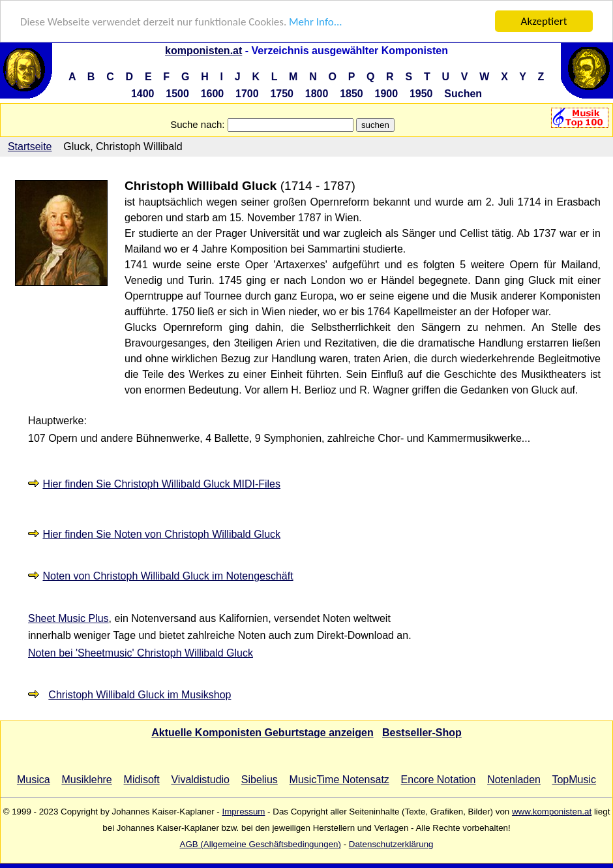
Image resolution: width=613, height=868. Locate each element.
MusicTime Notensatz (339, 780)
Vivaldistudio (200, 780)
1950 (421, 94)
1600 (213, 94)
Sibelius (260, 780)
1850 (351, 94)
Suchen (463, 94)
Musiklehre (86, 780)
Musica (34, 780)
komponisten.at (203, 51)
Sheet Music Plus (68, 618)
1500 (177, 94)
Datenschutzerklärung (391, 844)
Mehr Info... (315, 22)
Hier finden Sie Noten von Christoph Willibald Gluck (161, 534)
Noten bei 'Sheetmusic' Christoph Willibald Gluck (141, 653)
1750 (282, 94)
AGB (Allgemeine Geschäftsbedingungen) (261, 844)
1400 (143, 94)
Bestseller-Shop (422, 733)
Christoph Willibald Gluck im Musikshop (140, 695)
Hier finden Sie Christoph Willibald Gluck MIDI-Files (161, 484)
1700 (247, 94)
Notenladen (514, 780)
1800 (317, 94)
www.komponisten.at (552, 812)
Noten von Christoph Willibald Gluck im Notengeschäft (168, 576)
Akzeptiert (544, 21)
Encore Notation (439, 780)
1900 (387, 94)
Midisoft (142, 780)
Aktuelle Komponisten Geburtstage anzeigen (262, 733)
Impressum (243, 812)
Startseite (30, 147)
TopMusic (574, 780)
